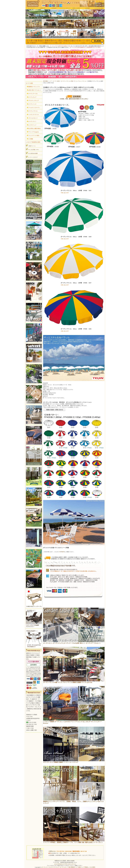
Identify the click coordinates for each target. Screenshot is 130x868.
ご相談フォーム (31, 146)
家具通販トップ (47, 81)
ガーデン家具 (56, 81)
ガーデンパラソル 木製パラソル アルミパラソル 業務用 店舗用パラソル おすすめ (68, 682)
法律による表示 (76, 8)
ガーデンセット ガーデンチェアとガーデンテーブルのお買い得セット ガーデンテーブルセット (72, 643)
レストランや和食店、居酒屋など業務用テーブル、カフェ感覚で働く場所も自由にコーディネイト (73, 842)
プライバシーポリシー (65, 8)
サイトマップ (31, 8)
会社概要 (88, 8)
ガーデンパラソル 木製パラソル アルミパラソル (74, 81)
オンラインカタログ (32, 157)
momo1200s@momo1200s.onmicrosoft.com (65, 864)
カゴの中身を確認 (99, 8)
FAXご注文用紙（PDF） (33, 149)
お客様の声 (42, 8)
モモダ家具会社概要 (32, 153)
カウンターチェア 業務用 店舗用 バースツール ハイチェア (61, 762)
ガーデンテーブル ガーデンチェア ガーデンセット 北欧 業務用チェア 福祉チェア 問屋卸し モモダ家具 (68, 867)
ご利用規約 (54, 8)
